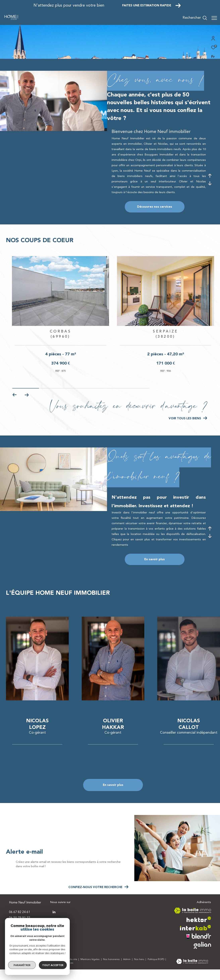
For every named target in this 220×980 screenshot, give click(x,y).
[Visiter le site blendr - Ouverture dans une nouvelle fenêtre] (199, 947)
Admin (127, 970)
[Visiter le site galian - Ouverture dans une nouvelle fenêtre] (202, 956)
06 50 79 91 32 (20, 928)
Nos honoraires (112, 970)
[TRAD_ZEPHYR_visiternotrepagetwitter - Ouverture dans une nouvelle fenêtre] (54, 922)
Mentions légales (90, 970)
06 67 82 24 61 (20, 923)
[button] (27, 405)
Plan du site (71, 970)
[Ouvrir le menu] (214, 18)
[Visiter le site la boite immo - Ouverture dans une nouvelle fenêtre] (193, 921)
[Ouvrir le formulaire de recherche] (195, 18)
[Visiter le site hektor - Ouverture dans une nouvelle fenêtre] (199, 930)
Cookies (69, 974)
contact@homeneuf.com (27, 934)
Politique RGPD (156, 970)
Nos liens (139, 970)
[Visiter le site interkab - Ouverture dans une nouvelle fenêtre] (195, 938)
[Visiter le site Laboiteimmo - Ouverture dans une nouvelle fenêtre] (192, 972)
